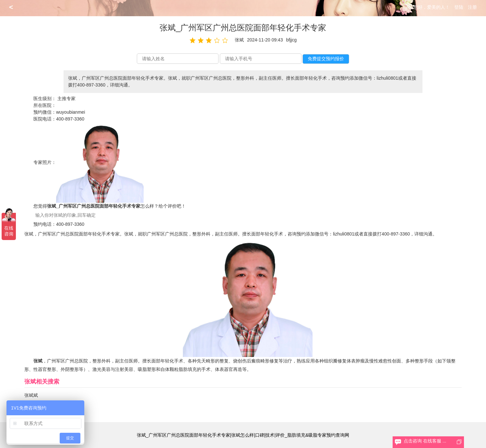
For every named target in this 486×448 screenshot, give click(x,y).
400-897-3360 (70, 119)
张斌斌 (31, 395)
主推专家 (66, 98)
